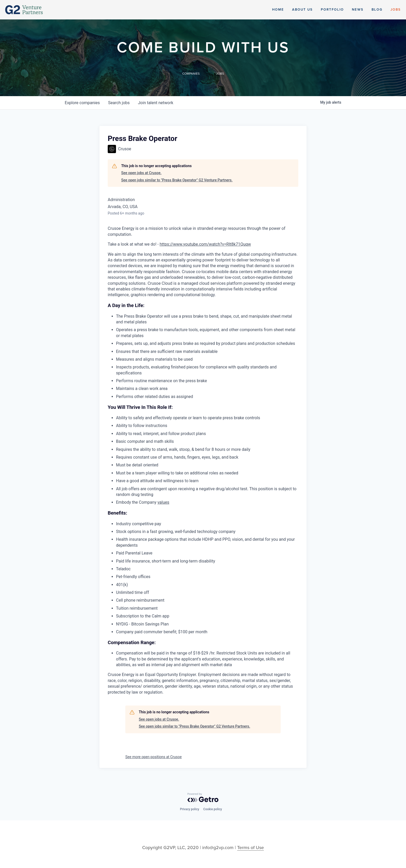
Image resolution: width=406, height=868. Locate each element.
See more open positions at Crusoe (154, 757)
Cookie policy (213, 809)
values (163, 502)
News (358, 10)
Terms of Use (251, 848)
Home (278, 10)
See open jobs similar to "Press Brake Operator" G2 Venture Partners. (177, 180)
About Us (302, 10)
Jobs (396, 10)
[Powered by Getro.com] (203, 798)
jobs (119, 103)
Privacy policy (190, 809)
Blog (377, 10)
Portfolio (332, 10)
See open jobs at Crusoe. (141, 173)
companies (82, 103)
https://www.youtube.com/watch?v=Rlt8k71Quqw (205, 244)
